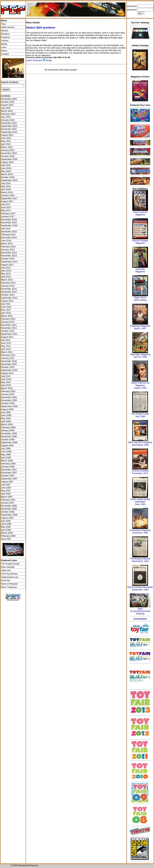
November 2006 (9, 509)
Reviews (5, 34)
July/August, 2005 (140, 445)
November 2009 (9, 400)
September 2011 (9, 334)
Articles (5, 41)
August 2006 (7, 518)
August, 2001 (140, 388)
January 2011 (8, 358)
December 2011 (9, 325)
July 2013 (6, 268)
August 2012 (7, 301)
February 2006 (8, 536)
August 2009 (7, 409)
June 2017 (6, 207)
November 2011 (9, 328)
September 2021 (9, 132)
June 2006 (6, 524)
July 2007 (6, 485)
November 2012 (9, 292)
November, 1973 (140, 473)
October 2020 (8, 156)
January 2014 (8, 250)
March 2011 (7, 352)
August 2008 (7, 445)
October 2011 (8, 331)
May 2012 (6, 310)
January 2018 (8, 195)
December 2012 (9, 289)
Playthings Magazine (140, 326)
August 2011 (7, 337)
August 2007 (7, 482)
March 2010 (7, 388)
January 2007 (8, 503)
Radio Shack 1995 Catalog (140, 299)
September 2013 (9, 262)
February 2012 (8, 319)
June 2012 (6, 307)
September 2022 (9, 126)
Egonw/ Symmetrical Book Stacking (140, 611)
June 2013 (6, 271)
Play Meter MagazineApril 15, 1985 (140, 356)
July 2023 (6, 117)
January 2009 (8, 430)
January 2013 (8, 286)
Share (49, 60)
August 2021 (7, 135)
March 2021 (7, 147)
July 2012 (6, 304)
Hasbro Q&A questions (41, 28)
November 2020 (9, 153)
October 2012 (8, 295)
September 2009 (9, 406)
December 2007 (9, 470)
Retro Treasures (9, 587)
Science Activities (140, 471)
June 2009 (6, 415)
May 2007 (6, 491)
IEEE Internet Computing (140, 442)
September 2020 (9, 159)
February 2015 (8, 234)
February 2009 (8, 427)
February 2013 (8, 283)
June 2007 (6, 488)
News (4, 21)
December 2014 (9, 238)
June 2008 (6, 451)
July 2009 (6, 412)
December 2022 (9, 123)
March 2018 (7, 192)
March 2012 (7, 316)
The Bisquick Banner (140, 559)
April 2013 (6, 277)
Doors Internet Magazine (140, 213)
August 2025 (7, 105)
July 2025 (6, 108)
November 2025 (9, 99)
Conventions (140, 619)
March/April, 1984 (140, 561)
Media (4, 44)
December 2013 (9, 253)
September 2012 (9, 298)
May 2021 (6, 141)
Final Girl (6, 580)
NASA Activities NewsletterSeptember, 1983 (140, 588)
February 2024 (8, 114)
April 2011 (6, 349)
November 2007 (9, 473)
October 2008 (8, 439)
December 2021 (9, 129)
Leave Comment (34, 60)
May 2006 (6, 527)
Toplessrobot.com (10, 577)
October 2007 (8, 476)
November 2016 (9, 222)
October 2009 (8, 403)
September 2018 (9, 180)
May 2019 (6, 171)
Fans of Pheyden (10, 584)
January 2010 (8, 394)
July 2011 (6, 340)
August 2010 (7, 373)
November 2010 (9, 364)
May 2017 (6, 210)
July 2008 (6, 448)
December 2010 (9, 361)
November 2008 (9, 436)
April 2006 (6, 530)
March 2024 (7, 111)
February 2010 (8, 391)
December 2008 (9, 433)
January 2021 (8, 150)
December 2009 (9, 397)
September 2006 (9, 515)
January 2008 (8, 467)
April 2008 (6, 458)
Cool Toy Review (9, 574)
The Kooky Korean (10, 564)
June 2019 (6, 168)
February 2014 (8, 247)
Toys (3, 24)
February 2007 (8, 500)
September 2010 (9, 370)
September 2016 (9, 225)
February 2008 (8, 464)
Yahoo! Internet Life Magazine (140, 384)
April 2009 (6, 421)
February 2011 (8, 355)
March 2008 (7, 461)
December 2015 (9, 231)
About (4, 51)
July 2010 (6, 376)
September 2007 (9, 479)
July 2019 (6, 165)
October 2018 (8, 177)
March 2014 (7, 244)
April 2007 (6, 494)
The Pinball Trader (140, 414)
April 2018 (6, 189)
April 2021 (6, 144)
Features (6, 37)
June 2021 (6, 138)
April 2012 (6, 313)
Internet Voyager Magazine (140, 242)
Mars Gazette (8, 567)
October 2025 (8, 102)
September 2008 (9, 442)
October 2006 (8, 512)
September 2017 (9, 198)
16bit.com (6, 570)
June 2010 (6, 379)
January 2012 (8, 322)
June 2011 (6, 343)
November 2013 (9, 256)
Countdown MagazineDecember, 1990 (140, 531)
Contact (5, 54)
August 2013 (7, 265)
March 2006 (7, 533)
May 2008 (6, 455)
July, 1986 (140, 416)
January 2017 (8, 216)
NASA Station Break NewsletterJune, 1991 (140, 502)
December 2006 (9, 506)
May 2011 (6, 346)
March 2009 (7, 424)
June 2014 (6, 241)
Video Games (8, 27)
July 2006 (6, 521)
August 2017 (7, 201)
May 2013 (6, 274)
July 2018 (6, 183)
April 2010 (6, 385)
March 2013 (7, 280)
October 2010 (8, 367)
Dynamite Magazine (140, 270)
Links (4, 47)
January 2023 (8, 120)
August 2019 (7, 162)
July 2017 (6, 204)
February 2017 (8, 213)
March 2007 (7, 497)
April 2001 (6, 539)
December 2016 (9, 219)
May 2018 (6, 186)
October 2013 (8, 259)
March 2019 (7, 174)
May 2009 (6, 418)
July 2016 (6, 228)
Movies (5, 31)
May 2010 (6, 382)
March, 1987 (140, 328)
